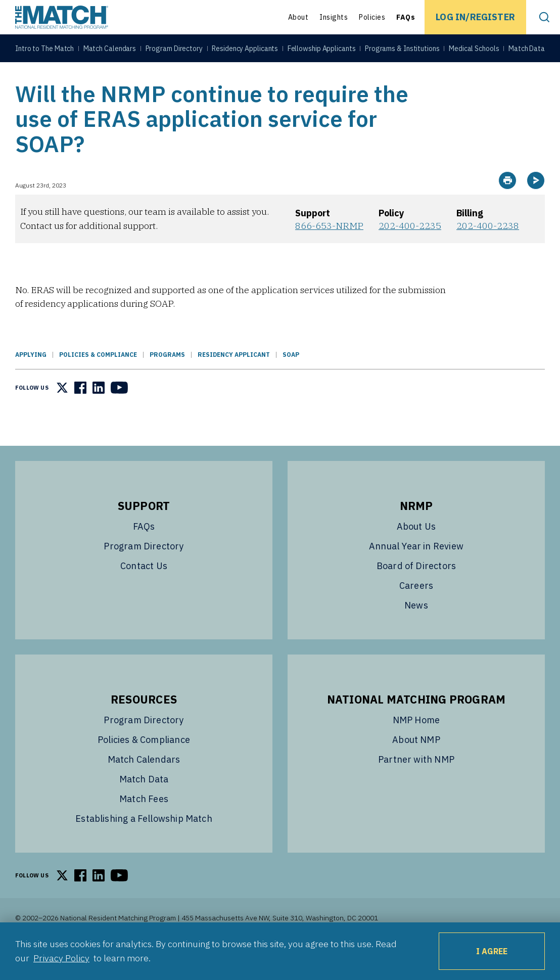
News (416, 631)
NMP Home (416, 745)
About (298, 17)
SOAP (291, 380)
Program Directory (174, 52)
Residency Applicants (245, 52)
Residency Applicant (234, 380)
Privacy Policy (61, 958)
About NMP (416, 765)
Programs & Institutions (402, 52)
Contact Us (144, 591)
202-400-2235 (410, 251)
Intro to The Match (44, 52)
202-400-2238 (488, 251)
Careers (416, 611)
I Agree (492, 951)
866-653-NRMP (329, 251)
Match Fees (144, 824)
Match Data (527, 52)
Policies (372, 17)
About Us (416, 552)
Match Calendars (110, 52)
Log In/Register (475, 17)
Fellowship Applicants (322, 52)
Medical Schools (474, 52)
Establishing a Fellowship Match (144, 844)
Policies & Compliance (98, 380)
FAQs (406, 17)
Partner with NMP (416, 785)
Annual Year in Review (416, 571)
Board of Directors (416, 591)
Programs (167, 380)
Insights (334, 17)
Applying (31, 380)
